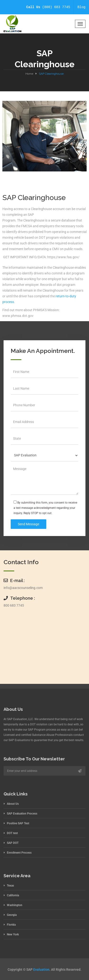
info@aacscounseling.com (23, 588)
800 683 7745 (14, 605)
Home (29, 74)
